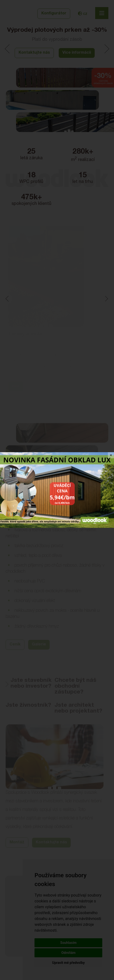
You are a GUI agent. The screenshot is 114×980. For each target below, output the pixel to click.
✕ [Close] (111, 455)
